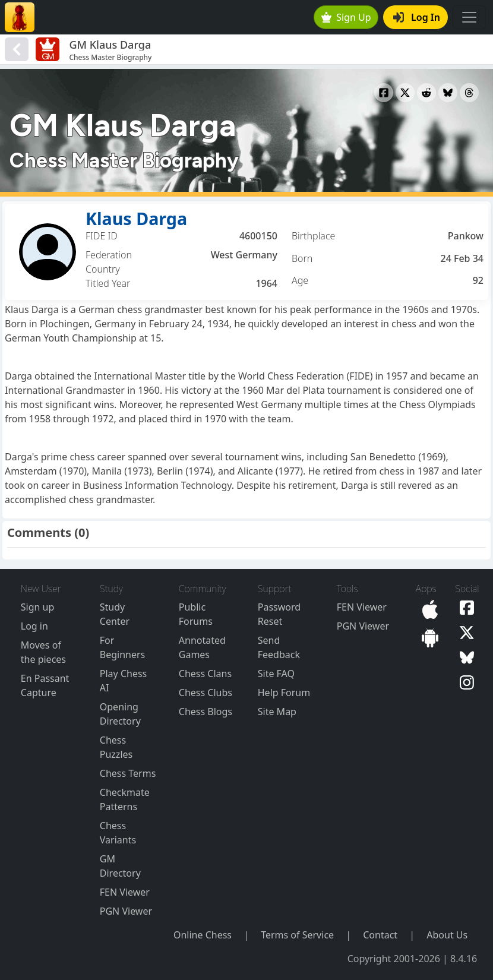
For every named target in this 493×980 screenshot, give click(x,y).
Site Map (277, 712)
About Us (447, 935)
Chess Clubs (206, 693)
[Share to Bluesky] (448, 93)
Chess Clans (205, 674)
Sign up (38, 607)
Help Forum (284, 693)
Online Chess (203, 935)
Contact (380, 935)
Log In (417, 17)
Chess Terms (128, 773)
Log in (34, 626)
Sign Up (346, 17)
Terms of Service (297, 935)
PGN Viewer (126, 911)
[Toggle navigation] (469, 17)
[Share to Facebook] (384, 93)
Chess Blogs (206, 712)
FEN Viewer (125, 892)
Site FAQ (276, 674)
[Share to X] (405, 93)
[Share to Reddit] (426, 93)
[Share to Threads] (469, 93)
